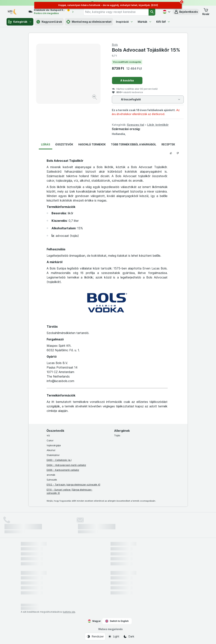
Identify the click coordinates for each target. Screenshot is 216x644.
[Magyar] (166, 12)
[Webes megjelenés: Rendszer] (95, 636)
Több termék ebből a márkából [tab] (134, 144)
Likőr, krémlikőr (158, 125)
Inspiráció (125, 22)
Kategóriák (20, 22)
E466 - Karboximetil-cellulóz (63, 470)
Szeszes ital (136, 125)
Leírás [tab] (46, 144)
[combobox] (116, 12)
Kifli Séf (163, 22)
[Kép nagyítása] (95, 98)
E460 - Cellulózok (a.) (59, 460)
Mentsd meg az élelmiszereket (89, 22)
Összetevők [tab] (64, 144)
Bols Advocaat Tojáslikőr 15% (146, 50)
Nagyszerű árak (49, 22)
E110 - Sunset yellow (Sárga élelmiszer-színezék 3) (70, 491)
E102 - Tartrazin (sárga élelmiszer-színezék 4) (73, 485)
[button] (186, 12)
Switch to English (117, 621)
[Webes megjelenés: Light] (114, 636)
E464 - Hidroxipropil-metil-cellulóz (66, 465)
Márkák (145, 22)
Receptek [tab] (168, 144)
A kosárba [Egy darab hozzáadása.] (127, 80)
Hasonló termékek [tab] (92, 144)
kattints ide (69, 612)
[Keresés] (152, 12)
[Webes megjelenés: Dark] (129, 636)
